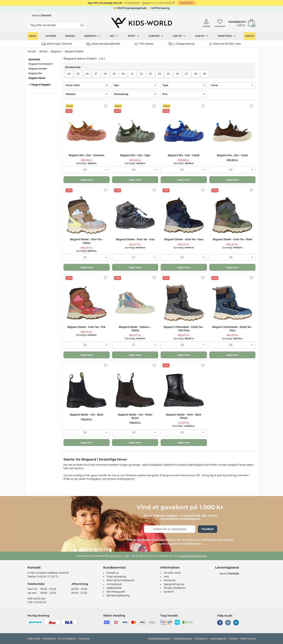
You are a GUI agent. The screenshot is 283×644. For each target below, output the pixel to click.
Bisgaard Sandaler (38, 69)
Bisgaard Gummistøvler (40, 64)
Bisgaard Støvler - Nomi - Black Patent (184, 416)
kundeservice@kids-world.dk (52, 573)
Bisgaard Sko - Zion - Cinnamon (86, 155)
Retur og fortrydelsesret (120, 580)
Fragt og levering (116, 577)
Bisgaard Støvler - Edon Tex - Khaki (232, 239)
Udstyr (179, 36)
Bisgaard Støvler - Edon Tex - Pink (86, 327)
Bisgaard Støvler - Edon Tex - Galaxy (86, 241)
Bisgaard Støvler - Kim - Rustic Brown (135, 416)
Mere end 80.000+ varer (225, 44)
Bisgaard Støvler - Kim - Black (86, 415)
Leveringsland (218, 639)
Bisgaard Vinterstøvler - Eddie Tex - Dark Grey (184, 329)
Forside (32, 51)
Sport (133, 36)
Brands (70, 36)
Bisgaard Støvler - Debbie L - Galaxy (135, 329)
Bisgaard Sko (35, 73)
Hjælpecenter (114, 588)
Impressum (201, 639)
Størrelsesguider (116, 592)
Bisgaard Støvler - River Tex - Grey (135, 239)
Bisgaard (56, 51)
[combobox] (87, 170)
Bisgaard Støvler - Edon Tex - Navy (184, 239)
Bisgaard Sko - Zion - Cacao (232, 155)
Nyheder (51, 36)
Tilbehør (156, 36)
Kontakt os (113, 573)
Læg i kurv (87, 180)
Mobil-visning (248, 639)
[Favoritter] (106, 106)
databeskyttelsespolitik (193, 556)
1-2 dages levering (181, 44)
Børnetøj (92, 36)
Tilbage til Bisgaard (39, 85)
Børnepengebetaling (118, 595)
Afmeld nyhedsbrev (175, 588)
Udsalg (249, 36)
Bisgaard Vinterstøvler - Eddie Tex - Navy (232, 329)
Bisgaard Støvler (74, 51)
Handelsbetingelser (159, 639)
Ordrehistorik (114, 584)
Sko (114, 36)
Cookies (233, 639)
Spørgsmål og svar (174, 584)
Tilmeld (208, 529)
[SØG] (82, 25)
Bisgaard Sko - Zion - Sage (135, 155)
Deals (33, 36)
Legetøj (202, 36)
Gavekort (169, 592)
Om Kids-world (172, 573)
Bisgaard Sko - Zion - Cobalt (184, 155)
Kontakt (34, 567)
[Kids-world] (141, 23)
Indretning (227, 36)
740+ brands (144, 44)
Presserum (170, 580)
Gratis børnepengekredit (103, 44)
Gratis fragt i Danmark (57, 44)
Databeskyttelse (183, 639)
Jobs (166, 577)
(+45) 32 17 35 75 (47, 577)
